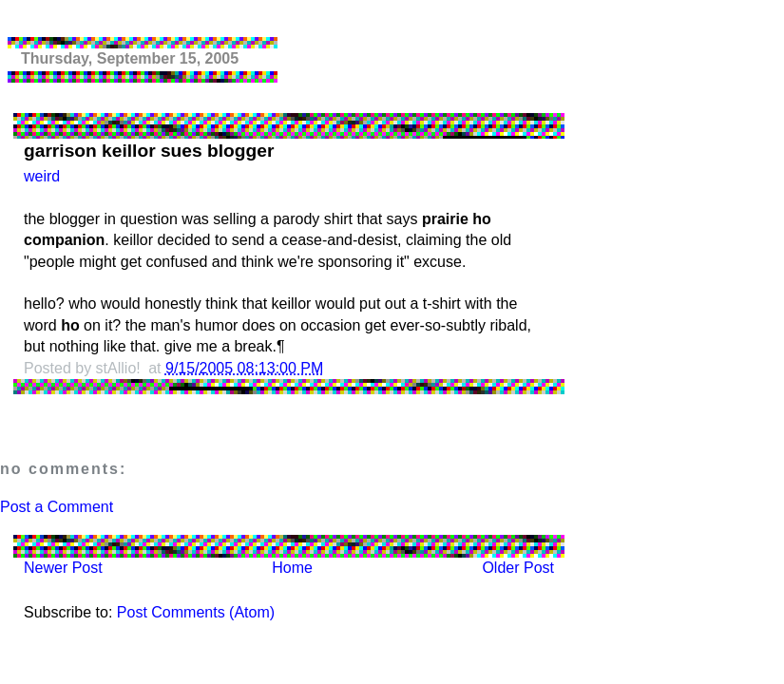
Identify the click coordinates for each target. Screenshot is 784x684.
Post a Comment (57, 507)
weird (42, 176)
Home (292, 568)
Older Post (518, 568)
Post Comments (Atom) (196, 612)
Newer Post (63, 568)
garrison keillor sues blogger (149, 151)
